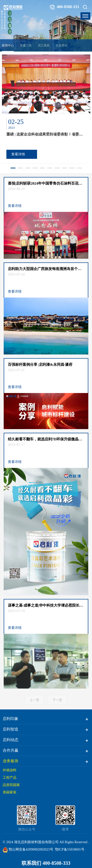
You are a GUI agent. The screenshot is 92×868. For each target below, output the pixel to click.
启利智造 (11, 729)
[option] (46, 109)
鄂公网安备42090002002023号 (28, 849)
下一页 (57, 700)
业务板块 (11, 761)
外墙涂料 (10, 770)
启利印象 (11, 719)
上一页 (34, 700)
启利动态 (11, 740)
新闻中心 (8, 45)
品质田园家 (11, 785)
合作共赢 (11, 750)
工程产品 (10, 778)
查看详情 (18, 154)
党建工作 (26, 45)
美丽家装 (10, 792)
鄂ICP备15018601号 (70, 849)
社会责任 (62, 45)
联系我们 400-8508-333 (46, 863)
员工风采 (44, 45)
